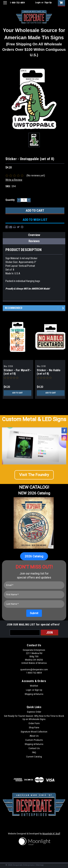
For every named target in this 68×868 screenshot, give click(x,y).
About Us (34, 736)
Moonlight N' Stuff (51, 834)
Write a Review (14, 180)
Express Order (34, 712)
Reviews (34, 241)
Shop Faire (34, 728)
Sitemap (40, 865)
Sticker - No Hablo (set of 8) (49, 372)
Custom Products (34, 740)
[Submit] (34, 613)
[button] (34, 476)
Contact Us (34, 748)
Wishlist (34, 686)
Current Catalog (34, 757)
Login (38, 3)
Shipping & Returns (34, 694)
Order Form (34, 723)
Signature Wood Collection (34, 732)
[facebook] (64, 430)
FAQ (34, 753)
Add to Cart (17, 393)
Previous (58, 308)
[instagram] (64, 438)
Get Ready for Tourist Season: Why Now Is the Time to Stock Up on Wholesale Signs (34, 718)
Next (64, 308)
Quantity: (10, 200)
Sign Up (48, 3)
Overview (34, 235)
